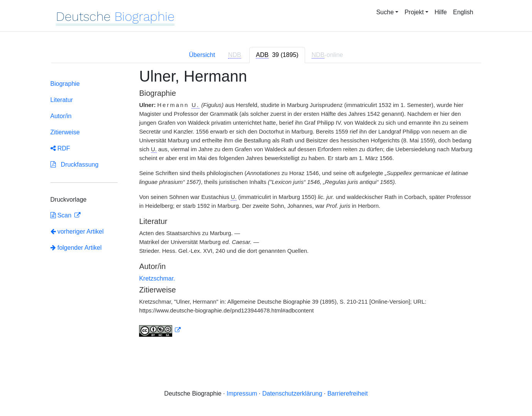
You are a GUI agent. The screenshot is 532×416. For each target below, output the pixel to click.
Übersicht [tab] (202, 55)
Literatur (62, 100)
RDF (60, 148)
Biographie (65, 84)
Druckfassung (75, 165)
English (463, 12)
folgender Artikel (76, 248)
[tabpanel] (266, 207)
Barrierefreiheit (348, 393)
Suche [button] (385, 12)
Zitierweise (65, 132)
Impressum (242, 393)
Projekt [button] (414, 12)
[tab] (277, 55)
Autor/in (61, 116)
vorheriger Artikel (77, 231)
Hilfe (441, 12)
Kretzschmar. (157, 278)
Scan (62, 215)
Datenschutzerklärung (292, 393)
